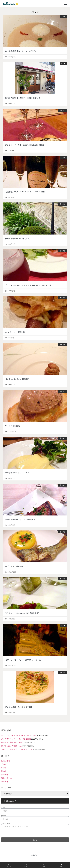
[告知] (44, 865)
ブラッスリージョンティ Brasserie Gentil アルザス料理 (28, 285)
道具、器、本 (6, 778)
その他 (4, 764)
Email (4, 815)
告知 (44, 866)
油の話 (4, 771)
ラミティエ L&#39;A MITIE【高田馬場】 (23, 613)
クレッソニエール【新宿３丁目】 (19, 707)
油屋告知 (5, 775)
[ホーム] (9, 865)
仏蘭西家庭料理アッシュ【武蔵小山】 (21, 519)
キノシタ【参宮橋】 (13, 426)
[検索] (61, 865)
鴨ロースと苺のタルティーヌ (13, 742)
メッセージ (6, 823)
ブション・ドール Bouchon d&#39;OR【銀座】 (25, 145)
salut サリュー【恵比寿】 (16, 332)
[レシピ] (26, 865)
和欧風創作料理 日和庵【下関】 (18, 238)
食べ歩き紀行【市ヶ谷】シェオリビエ (21, 51)
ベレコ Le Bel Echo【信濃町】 (18, 379)
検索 (61, 866)
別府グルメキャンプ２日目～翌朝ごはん (17, 749)
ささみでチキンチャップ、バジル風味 (16, 739)
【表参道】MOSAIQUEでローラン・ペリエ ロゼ (25, 192)
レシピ (4, 768)
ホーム (9, 866)
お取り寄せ (6, 761)
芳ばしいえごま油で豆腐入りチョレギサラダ (19, 735)
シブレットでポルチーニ (15, 566)
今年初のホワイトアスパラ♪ (17, 473)
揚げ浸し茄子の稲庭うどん (12, 746)
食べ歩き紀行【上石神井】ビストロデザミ (23, 98)
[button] (65, 4)
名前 (3, 808)
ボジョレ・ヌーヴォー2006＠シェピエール (23, 660)
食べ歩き (5, 782)
